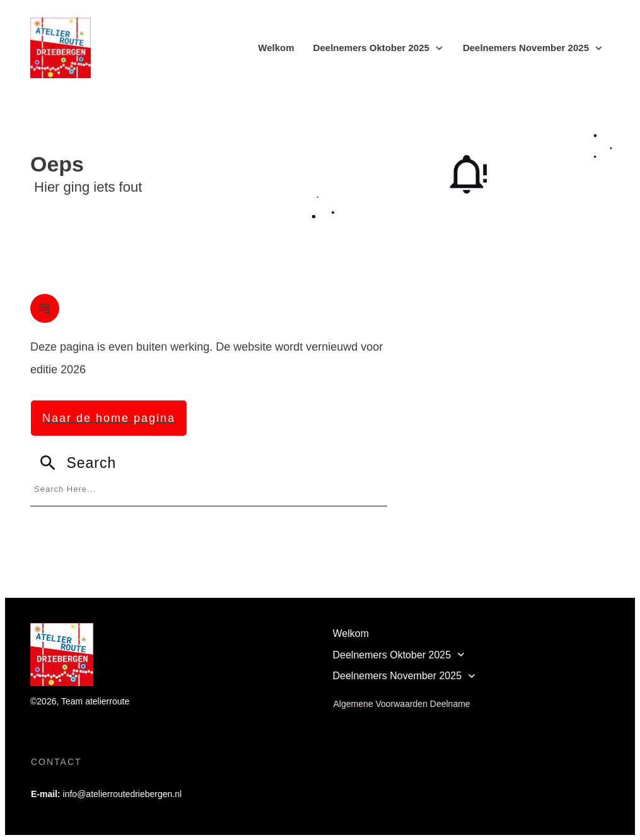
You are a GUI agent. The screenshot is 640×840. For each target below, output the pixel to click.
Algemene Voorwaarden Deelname (402, 704)
